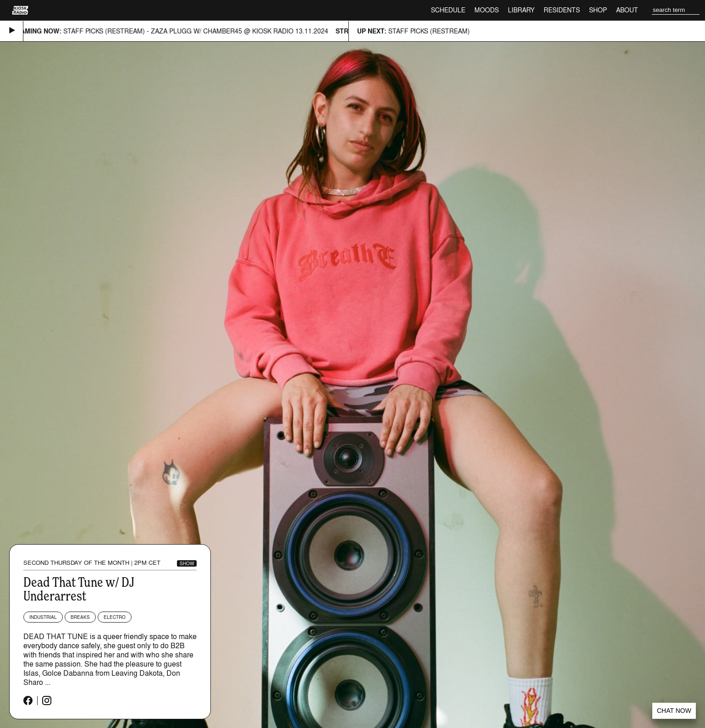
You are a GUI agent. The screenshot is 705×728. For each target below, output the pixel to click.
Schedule (448, 10)
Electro (115, 617)
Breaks (80, 617)
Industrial (43, 617)
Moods (487, 10)
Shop (598, 10)
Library (521, 10)
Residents (562, 10)
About (627, 10)
